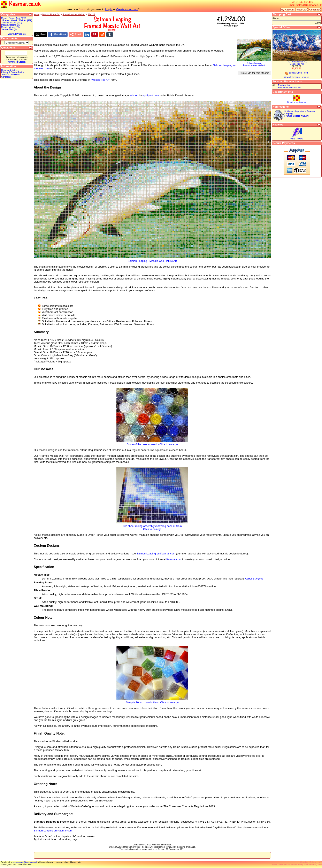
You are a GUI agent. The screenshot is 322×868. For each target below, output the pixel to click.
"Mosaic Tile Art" (100, 80)
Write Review (297, 139)
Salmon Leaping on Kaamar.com (156, 554)
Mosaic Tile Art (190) (12, 23)
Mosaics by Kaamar (297, 102)
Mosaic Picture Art (51, 14)
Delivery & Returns (10, 70)
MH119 (92, 14)
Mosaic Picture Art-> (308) (14, 18)
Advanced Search (17, 62)
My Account (288, 10)
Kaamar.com (174, 559)
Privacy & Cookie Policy (13, 72)
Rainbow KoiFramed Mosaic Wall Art (289, 86)
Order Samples (254, 579)
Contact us (6, 77)
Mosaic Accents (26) (11, 25)
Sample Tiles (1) (9, 29)
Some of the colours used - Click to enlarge (152, 443)
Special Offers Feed (297, 73)
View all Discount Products (297, 77)
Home (37, 14)
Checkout (315, 10)
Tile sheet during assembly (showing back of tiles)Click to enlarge (152, 526)
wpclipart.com (151, 95)
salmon (134, 95)
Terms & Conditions (10, 75)
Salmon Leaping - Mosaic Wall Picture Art (152, 260)
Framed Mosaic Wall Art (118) (17, 20)
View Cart (302, 10)
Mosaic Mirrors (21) (10, 27)
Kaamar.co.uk (21, 4)
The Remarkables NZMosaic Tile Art (297, 63)
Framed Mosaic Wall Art (74, 14)
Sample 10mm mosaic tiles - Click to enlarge (152, 701)
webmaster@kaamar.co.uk (25, 862)
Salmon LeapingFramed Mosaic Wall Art (254, 63)
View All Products (17, 34)
